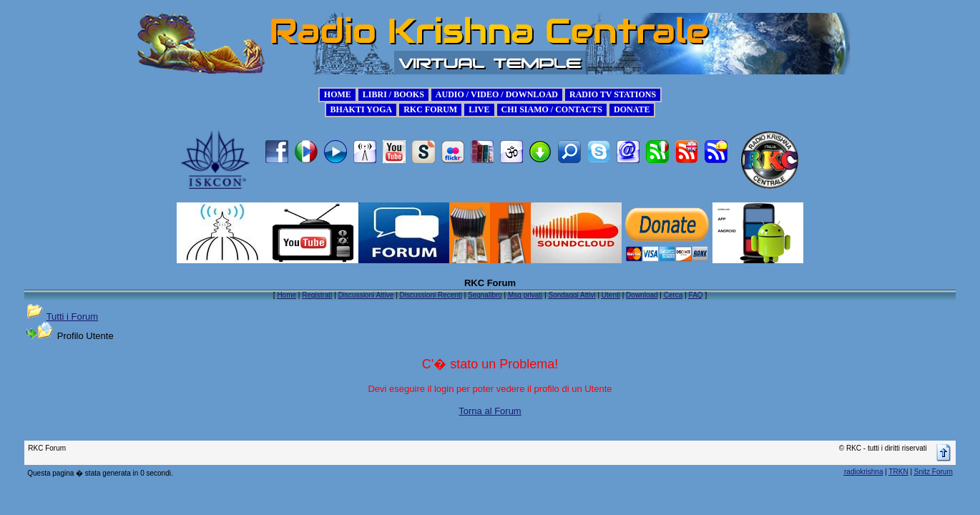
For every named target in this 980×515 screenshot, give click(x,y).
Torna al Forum (490, 411)
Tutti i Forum (72, 317)
